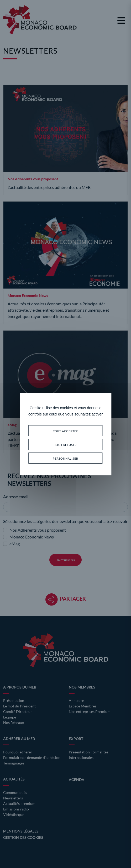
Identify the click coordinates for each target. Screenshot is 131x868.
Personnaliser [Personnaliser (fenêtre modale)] (65, 458)
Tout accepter (65, 431)
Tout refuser (66, 444)
